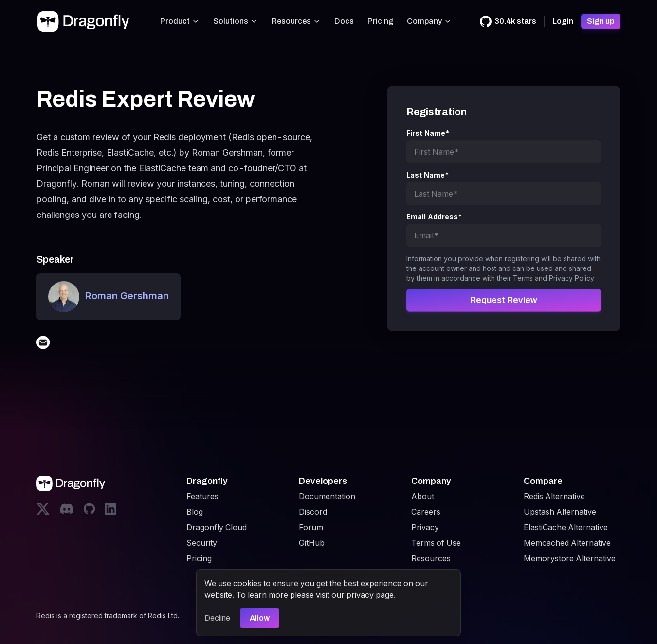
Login (563, 21)
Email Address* (434, 217)
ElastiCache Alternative (566, 527)
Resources (296, 21)
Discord (313, 512)
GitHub (312, 543)
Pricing (380, 21)
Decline (217, 618)
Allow (260, 618)
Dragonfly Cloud (217, 527)
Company (429, 21)
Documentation (327, 496)
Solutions (236, 21)
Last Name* (428, 175)
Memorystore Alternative (570, 558)
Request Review (504, 300)
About (423, 496)
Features (202, 496)
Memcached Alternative (567, 543)
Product (180, 21)
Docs (344, 21)
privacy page (370, 595)
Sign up (601, 21)
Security (202, 543)
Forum (311, 527)
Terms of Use (436, 543)
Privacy (425, 527)
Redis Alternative (554, 496)
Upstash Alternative (560, 512)
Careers (426, 512)
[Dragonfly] (85, 21)
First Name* (428, 133)
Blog (195, 512)
